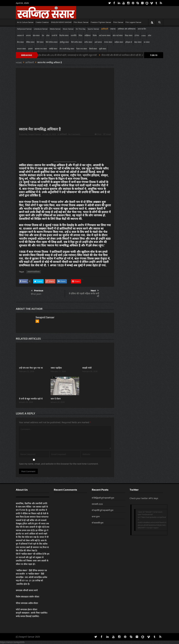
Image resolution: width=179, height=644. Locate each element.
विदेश (80, 36)
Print (98, 134)
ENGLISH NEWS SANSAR (61, 22)
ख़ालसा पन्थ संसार (41, 49)
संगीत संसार (88, 42)
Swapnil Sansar (35, 134)
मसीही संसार (53, 49)
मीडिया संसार (30, 42)
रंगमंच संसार (108, 42)
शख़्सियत (88, 36)
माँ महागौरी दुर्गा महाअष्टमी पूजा (103, 510)
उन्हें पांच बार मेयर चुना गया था (31, 368)
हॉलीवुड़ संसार (64, 42)
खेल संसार (36, 36)
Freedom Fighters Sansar (101, 22)
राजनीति (74, 36)
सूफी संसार (103, 49)
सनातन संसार (21, 49)
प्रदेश (48, 36)
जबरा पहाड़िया (56, 368)
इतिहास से (129, 42)
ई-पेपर (137, 36)
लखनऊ (113, 29)
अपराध (28, 36)
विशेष (95, 36)
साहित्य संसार (119, 42)
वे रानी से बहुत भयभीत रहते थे (31, 399)
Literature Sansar (41, 29)
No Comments (74, 134)
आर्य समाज (98, 42)
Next (95, 291)
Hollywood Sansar (24, 29)
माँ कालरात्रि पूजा (98, 523)
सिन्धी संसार (93, 49)
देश (43, 36)
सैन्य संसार (20, 42)
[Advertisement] (65, 150)
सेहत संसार (138, 42)
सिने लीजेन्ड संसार (52, 42)
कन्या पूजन (96, 517)
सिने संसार (40, 42)
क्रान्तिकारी (105, 29)
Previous (37, 291)
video (144, 36)
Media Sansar (55, 29)
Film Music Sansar (81, 22)
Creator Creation (42, 22)
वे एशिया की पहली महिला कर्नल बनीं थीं (84, 295)
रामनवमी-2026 (97, 504)
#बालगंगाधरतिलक (34, 272)
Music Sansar (68, 29)
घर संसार (147, 42)
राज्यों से (54, 36)
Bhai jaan (36, 294)
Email (107, 134)
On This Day (81, 29)
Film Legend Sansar (133, 22)
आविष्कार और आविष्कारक (127, 29)
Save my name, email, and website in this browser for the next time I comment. (59, 464)
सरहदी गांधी (87, 368)
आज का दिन (142, 29)
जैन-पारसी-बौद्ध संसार (67, 49)
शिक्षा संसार (129, 36)
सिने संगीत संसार (77, 42)
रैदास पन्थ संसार (82, 49)
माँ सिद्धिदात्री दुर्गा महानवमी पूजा (103, 498)
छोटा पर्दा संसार (118, 36)
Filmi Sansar (118, 22)
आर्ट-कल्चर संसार (105, 36)
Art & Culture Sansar (25, 22)
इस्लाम (30, 49)
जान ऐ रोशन (56, 399)
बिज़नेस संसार (64, 36)
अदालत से (20, 36)
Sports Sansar (93, 29)
